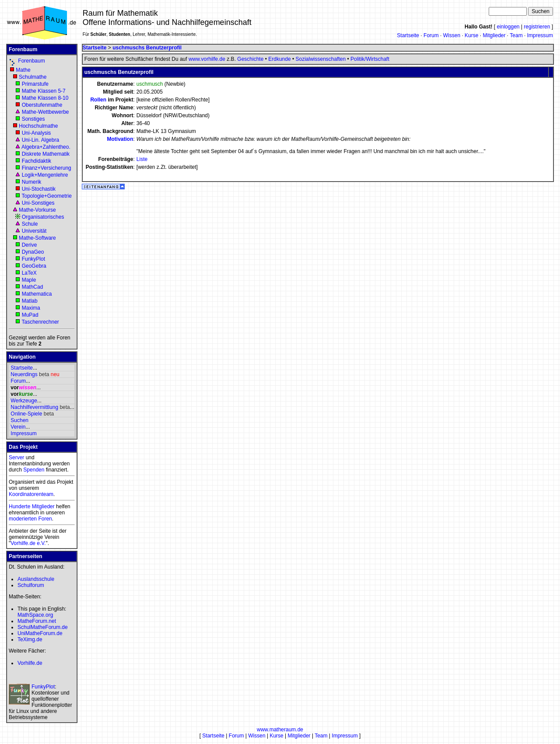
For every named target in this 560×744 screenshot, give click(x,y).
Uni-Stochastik (39, 189)
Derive (30, 245)
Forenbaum (31, 61)
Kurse (471, 35)
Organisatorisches (43, 217)
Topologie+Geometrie (46, 196)
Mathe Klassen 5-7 (44, 91)
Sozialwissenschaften (320, 59)
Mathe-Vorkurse (37, 210)
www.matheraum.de (280, 730)
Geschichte (250, 59)
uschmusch (150, 84)
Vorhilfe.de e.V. (28, 543)
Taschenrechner (40, 322)
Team (516, 35)
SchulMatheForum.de (43, 627)
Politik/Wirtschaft (370, 59)
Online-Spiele (26, 414)
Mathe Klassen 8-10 (45, 98)
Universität (34, 231)
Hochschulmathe (38, 126)
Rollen (98, 100)
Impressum (540, 35)
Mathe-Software (37, 238)
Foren (45, 519)
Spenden (34, 470)
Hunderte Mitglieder (32, 506)
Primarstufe (35, 84)
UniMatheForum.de (40, 633)
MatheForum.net (37, 621)
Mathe (23, 70)
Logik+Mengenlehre (45, 175)
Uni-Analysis (37, 133)
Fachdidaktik (37, 161)
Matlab (30, 301)
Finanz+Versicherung (47, 168)
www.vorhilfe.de (207, 59)
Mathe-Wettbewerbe (45, 112)
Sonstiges (33, 119)
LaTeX (29, 273)
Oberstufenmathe (42, 105)
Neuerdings (24, 374)
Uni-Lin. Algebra (40, 140)
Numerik (32, 182)
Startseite (408, 35)
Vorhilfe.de (30, 663)
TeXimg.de (30, 639)
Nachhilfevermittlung (34, 407)
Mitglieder (494, 35)
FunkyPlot (33, 259)
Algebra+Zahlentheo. (46, 147)
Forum (431, 35)
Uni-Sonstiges (38, 203)
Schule (30, 224)
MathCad (33, 287)
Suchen (19, 420)
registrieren (537, 27)
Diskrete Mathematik (46, 154)
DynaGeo (33, 252)
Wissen (452, 35)
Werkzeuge (24, 401)
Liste (142, 159)
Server (16, 458)
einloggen (508, 27)
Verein (18, 427)
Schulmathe (33, 77)
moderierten (23, 519)
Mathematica (37, 294)
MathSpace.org (35, 615)
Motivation (120, 139)
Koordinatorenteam (31, 494)
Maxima (31, 308)
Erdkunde (279, 59)
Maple (29, 280)
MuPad (30, 315)
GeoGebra (34, 266)
